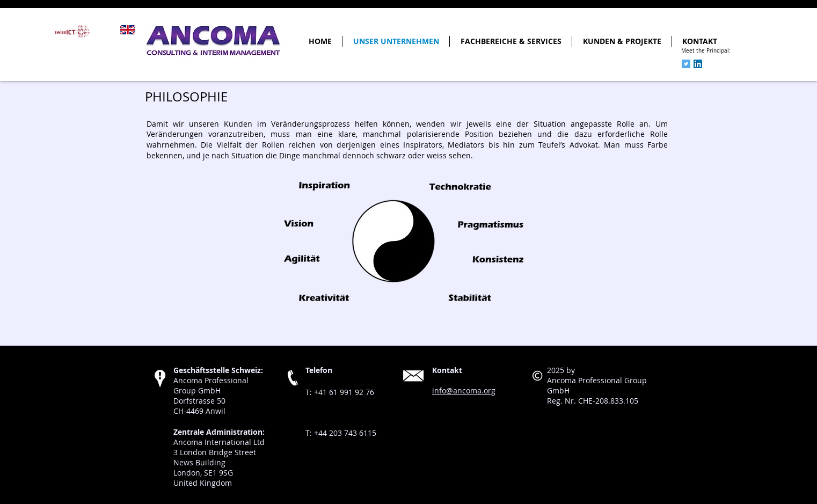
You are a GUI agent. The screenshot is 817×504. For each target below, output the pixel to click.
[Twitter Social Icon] (686, 64)
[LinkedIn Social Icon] (698, 64)
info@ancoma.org (464, 390)
